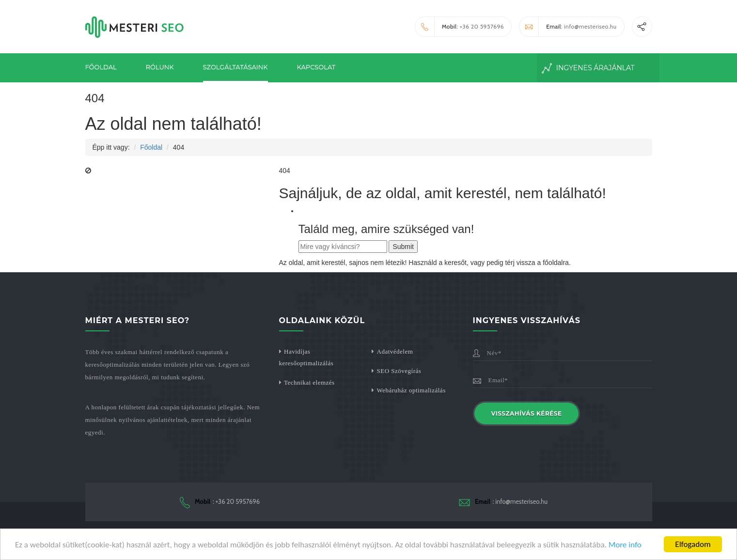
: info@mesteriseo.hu (568, 27)
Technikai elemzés (309, 382)
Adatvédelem (395, 351)
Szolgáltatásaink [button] (235, 67)
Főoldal (101, 67)
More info (625, 545)
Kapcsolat (316, 67)
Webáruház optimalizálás (411, 390)
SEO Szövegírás (399, 371)
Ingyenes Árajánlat (588, 68)
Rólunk (160, 67)
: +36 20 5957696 (460, 27)
